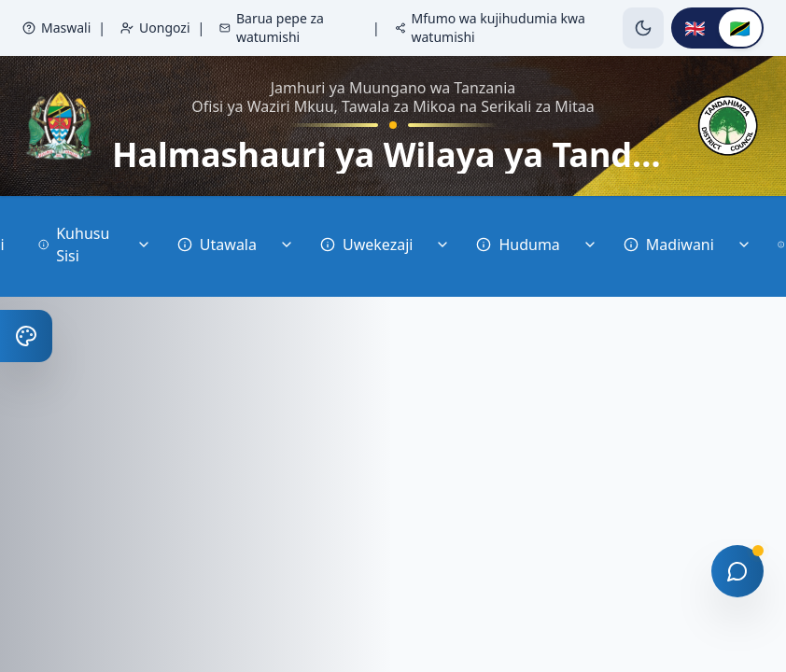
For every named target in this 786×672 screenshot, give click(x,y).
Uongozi (155, 28)
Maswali (56, 28)
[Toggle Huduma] (590, 246)
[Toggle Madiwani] (744, 246)
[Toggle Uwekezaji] (442, 246)
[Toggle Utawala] (287, 246)
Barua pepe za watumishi (272, 28)
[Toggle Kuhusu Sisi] (144, 246)
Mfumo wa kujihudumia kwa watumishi (490, 28)
